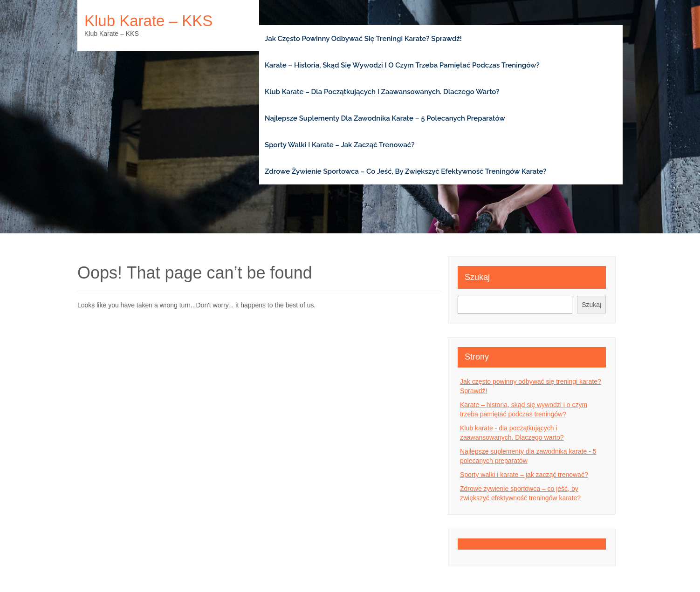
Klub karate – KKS (148, 21)
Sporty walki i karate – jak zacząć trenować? (340, 145)
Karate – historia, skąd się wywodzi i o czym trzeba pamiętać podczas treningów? (402, 65)
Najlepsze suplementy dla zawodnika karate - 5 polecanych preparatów (528, 456)
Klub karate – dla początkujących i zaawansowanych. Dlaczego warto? (382, 92)
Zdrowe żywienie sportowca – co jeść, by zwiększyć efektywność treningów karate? (406, 171)
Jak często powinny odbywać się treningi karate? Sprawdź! (363, 39)
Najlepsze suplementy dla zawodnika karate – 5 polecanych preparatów (385, 118)
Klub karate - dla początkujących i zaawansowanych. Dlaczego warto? (512, 433)
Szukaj (477, 277)
